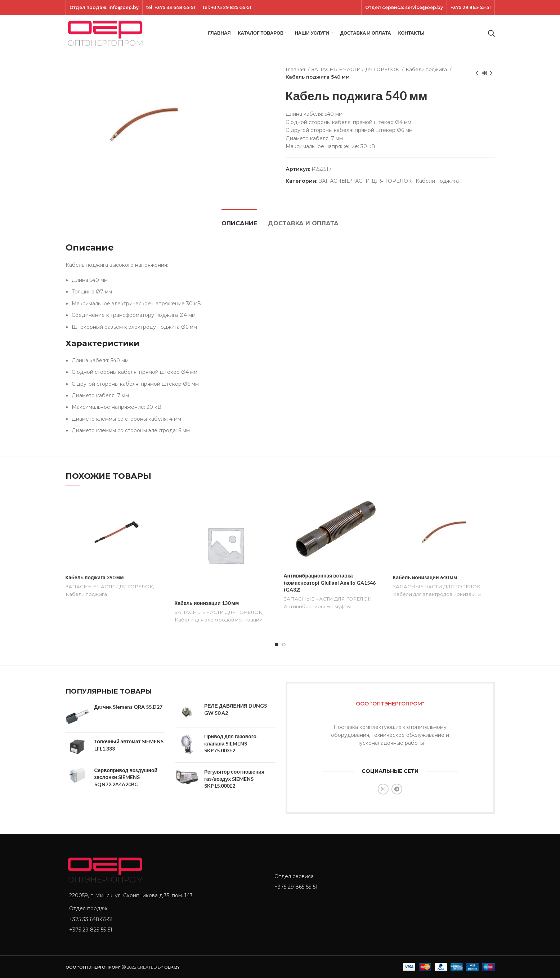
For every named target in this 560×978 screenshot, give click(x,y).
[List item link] (165, 919)
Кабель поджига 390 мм (95, 577)
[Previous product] (477, 73)
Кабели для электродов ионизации (219, 620)
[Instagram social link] (383, 789)
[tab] (239, 220)
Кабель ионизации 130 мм (207, 603)
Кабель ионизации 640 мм (425, 577)
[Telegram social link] (397, 789)
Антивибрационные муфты (317, 606)
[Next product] (491, 73)
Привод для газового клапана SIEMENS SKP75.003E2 (230, 743)
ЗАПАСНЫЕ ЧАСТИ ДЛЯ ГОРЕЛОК (356, 69)
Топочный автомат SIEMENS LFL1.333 (129, 745)
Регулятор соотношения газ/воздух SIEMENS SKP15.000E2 (234, 779)
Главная (296, 69)
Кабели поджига (427, 69)
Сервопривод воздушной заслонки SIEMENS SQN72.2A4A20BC (126, 777)
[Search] (491, 33)
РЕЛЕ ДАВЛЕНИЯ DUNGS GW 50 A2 (236, 709)
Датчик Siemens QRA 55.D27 (128, 707)
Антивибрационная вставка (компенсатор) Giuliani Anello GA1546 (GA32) (330, 583)
